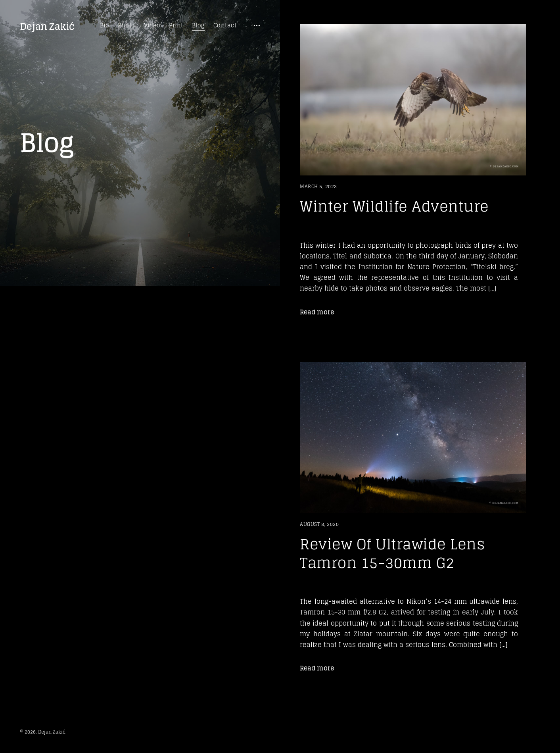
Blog (198, 26)
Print (176, 26)
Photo (127, 26)
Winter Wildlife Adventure (394, 206)
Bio (105, 26)
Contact (225, 26)
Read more (317, 312)
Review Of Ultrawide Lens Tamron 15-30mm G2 (392, 553)
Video (152, 26)
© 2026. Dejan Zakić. (43, 732)
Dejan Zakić (47, 26)
